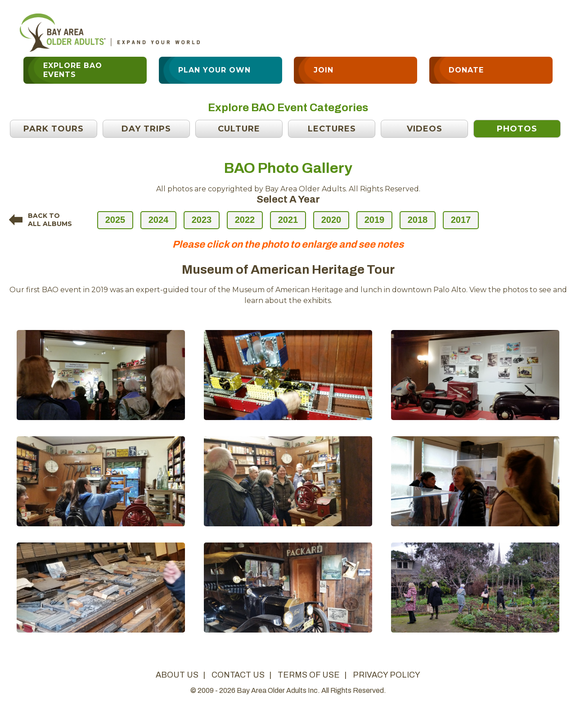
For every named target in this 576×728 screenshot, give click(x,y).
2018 (418, 220)
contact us (238, 675)
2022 (245, 220)
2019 (375, 220)
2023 (202, 220)
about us (177, 675)
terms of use (309, 675)
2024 (159, 220)
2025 (115, 220)
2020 (331, 220)
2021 (288, 220)
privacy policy (387, 675)
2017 (461, 220)
